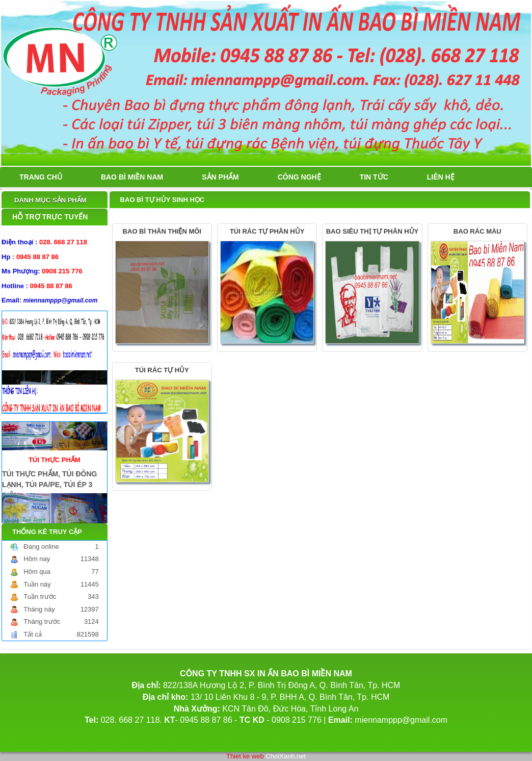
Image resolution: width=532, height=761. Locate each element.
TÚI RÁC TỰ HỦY (162, 370)
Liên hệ (441, 177)
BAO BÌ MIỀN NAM (132, 177)
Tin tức (374, 177)
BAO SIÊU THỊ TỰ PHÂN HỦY (372, 231)
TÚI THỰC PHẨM (55, 457)
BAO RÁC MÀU (477, 231)
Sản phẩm (220, 177)
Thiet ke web (245, 756)
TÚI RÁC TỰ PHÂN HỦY (267, 231)
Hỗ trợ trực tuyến (50, 217)
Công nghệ (299, 177)
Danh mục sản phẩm (50, 200)
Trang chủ (41, 177)
